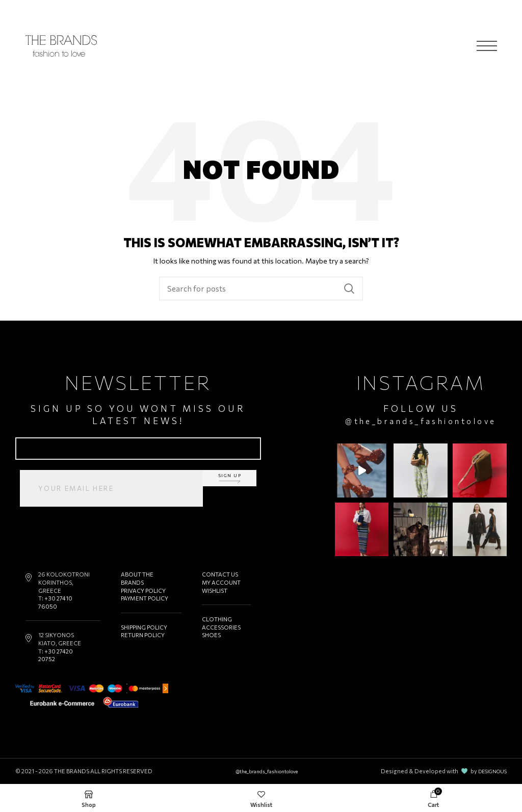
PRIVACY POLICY (144, 591)
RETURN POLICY (143, 635)
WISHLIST (215, 591)
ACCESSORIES (221, 627)
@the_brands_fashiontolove (423, 421)
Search (349, 289)
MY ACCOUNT (221, 582)
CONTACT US (220, 574)
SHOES (211, 635)
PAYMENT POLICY (145, 598)
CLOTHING (217, 619)
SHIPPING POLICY (145, 627)
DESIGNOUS (490, 771)
